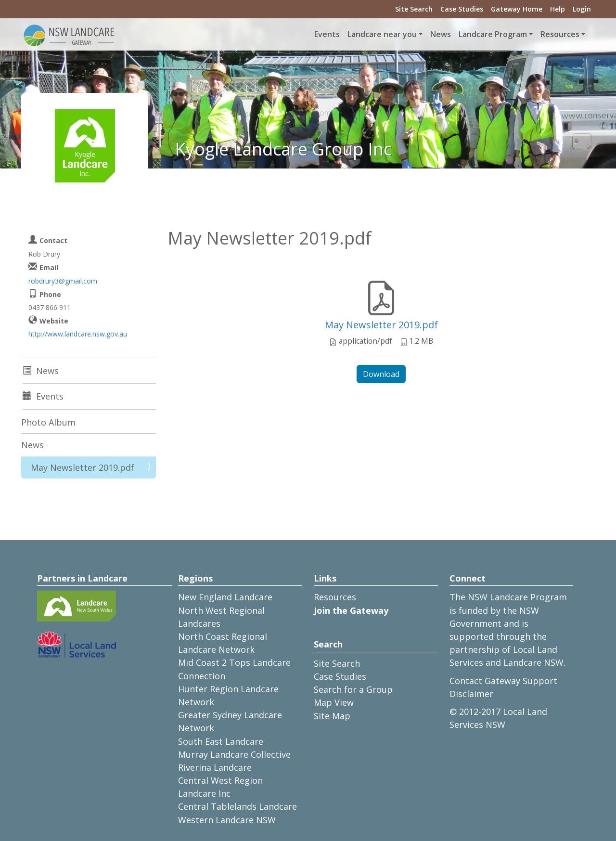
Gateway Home (517, 9)
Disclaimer (471, 694)
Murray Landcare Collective (234, 754)
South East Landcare (221, 741)
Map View (334, 702)
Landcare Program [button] (493, 34)
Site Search (414, 9)
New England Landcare (225, 597)
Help (558, 9)
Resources (335, 597)
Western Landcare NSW (227, 820)
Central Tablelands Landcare (237, 806)
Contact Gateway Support (503, 681)
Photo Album (48, 422)
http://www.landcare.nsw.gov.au (78, 334)
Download (381, 374)
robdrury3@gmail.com (63, 281)
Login (582, 9)
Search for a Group (353, 689)
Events (327, 34)
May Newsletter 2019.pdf (381, 325)
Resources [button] (560, 34)
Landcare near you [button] (382, 34)
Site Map (332, 716)
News (441, 34)
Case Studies (462, 9)
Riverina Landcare (215, 767)
